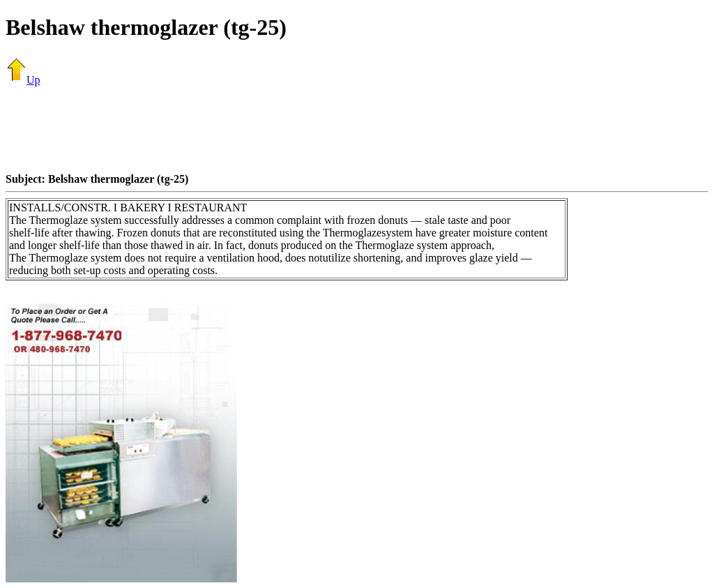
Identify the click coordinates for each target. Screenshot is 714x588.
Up (23, 80)
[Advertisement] (357, 129)
